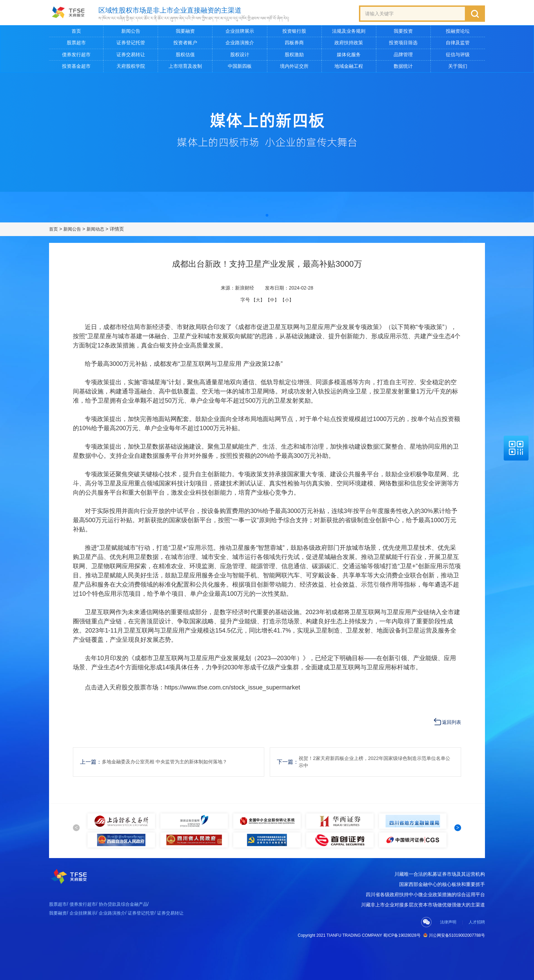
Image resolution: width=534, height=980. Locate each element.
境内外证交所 (294, 68)
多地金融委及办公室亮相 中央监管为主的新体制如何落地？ (173, 760)
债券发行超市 (76, 56)
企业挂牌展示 (240, 33)
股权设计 (240, 56)
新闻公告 (131, 33)
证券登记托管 (131, 44)
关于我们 (458, 68)
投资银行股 (294, 33)
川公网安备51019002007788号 (454, 958)
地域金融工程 (349, 68)
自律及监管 (458, 44)
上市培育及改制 (185, 68)
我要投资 (403, 33)
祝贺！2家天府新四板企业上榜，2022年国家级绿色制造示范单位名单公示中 (374, 760)
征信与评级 (458, 56)
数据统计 (403, 68)
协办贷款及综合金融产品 (128, 928)
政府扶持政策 (349, 44)
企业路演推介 (240, 44)
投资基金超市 (76, 68)
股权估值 (185, 56)
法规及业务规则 (349, 33)
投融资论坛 (458, 33)
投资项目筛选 (403, 44)
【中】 (272, 301)
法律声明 (448, 945)
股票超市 (76, 44)
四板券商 (294, 44)
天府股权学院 (131, 68)
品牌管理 (403, 56)
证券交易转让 (131, 56)
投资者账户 (185, 44)
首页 (76, 33)
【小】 (288, 301)
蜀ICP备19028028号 (402, 958)
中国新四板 (240, 68)
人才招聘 (477, 945)
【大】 (257, 301)
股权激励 (294, 56)
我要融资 (185, 33)
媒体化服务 (349, 56)
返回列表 (452, 721)
